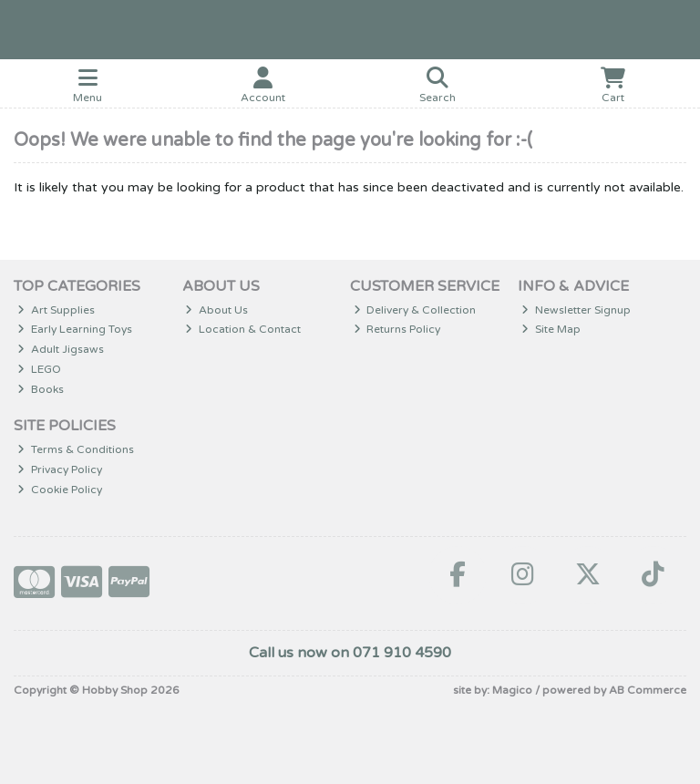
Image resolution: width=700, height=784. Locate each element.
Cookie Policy (60, 490)
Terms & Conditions (76, 449)
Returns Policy (397, 329)
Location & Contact (243, 329)
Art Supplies (56, 310)
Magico (512, 690)
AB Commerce (648, 690)
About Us (216, 310)
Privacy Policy (60, 469)
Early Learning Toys (75, 329)
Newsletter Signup (576, 310)
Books (41, 389)
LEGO (39, 369)
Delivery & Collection (415, 310)
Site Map (551, 329)
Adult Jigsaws (61, 349)
